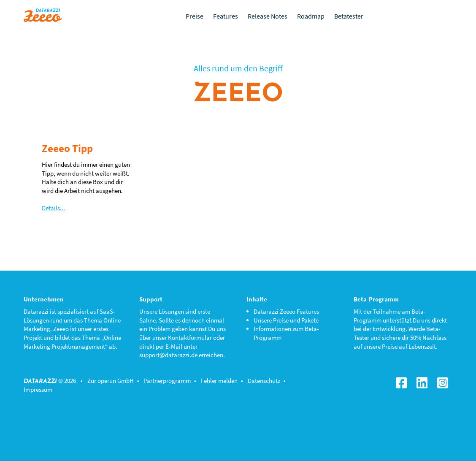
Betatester (349, 16)
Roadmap (311, 16)
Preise (195, 16)
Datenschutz (264, 381)
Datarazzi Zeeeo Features (286, 311)
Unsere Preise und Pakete (286, 320)
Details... (53, 208)
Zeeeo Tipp (67, 148)
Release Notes (268, 16)
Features (226, 16)
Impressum (38, 389)
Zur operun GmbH (111, 381)
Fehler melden (219, 381)
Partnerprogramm (167, 381)
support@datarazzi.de (168, 355)
